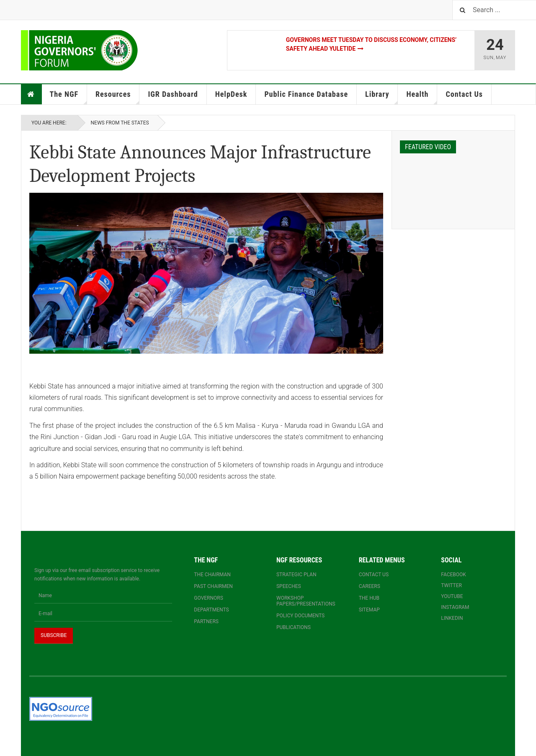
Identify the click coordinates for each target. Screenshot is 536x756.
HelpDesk (231, 94)
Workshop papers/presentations (306, 601)
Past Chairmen (213, 586)
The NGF (69, 97)
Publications (294, 627)
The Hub (369, 598)
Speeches (289, 586)
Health (422, 97)
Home (31, 94)
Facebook (454, 575)
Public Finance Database (306, 94)
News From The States (120, 123)
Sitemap (369, 610)
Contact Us (464, 94)
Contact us (374, 575)
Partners (206, 621)
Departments (211, 610)
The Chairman (212, 575)
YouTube (452, 596)
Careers (370, 586)
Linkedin (452, 618)
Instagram (455, 607)
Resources (117, 97)
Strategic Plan (296, 575)
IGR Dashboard (173, 94)
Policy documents (300, 616)
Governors (209, 598)
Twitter (451, 585)
